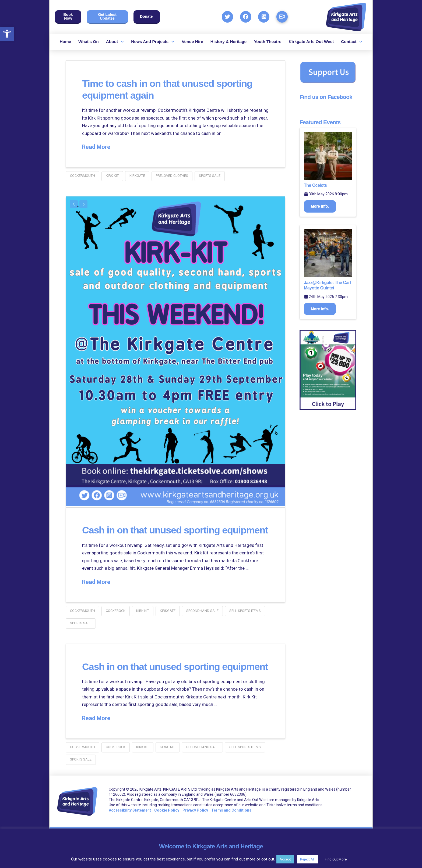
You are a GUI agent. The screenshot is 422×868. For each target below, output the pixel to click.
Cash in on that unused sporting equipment (163, 534)
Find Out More (336, 859)
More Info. (320, 206)
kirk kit (112, 176)
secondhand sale (202, 621)
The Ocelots (315, 185)
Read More (96, 147)
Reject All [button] (307, 859)
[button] (7, 34)
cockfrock (116, 621)
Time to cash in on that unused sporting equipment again (159, 89)
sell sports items (245, 621)
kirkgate (137, 176)
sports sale (210, 176)
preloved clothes (172, 176)
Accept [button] (285, 859)
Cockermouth (82, 176)
